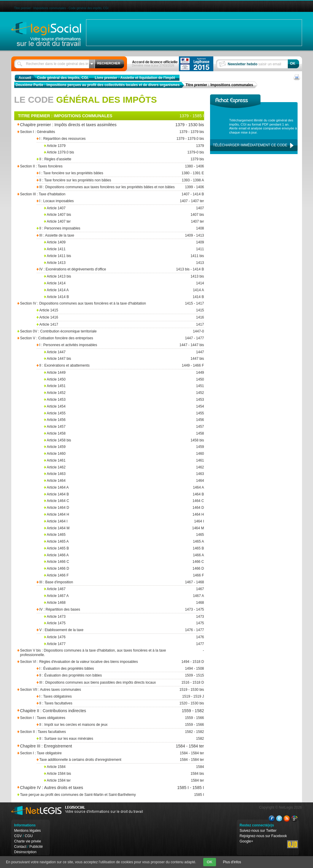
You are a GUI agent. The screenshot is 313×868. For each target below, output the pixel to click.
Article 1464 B (124, 494)
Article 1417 (120, 325)
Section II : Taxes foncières (103, 166)
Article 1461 (124, 461)
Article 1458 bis (124, 440)
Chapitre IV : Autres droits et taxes (95, 788)
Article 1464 (124, 481)
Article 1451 (124, 386)
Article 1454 (124, 407)
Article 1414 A (124, 290)
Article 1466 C (124, 562)
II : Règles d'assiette (120, 159)
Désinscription (25, 852)
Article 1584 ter (124, 781)
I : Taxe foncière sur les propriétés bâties (120, 173)
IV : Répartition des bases (120, 610)
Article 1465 (124, 535)
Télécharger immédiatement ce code (250, 145)
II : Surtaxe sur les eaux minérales (120, 739)
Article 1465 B (124, 548)
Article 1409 (124, 242)
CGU (29, 836)
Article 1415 (120, 310)
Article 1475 (124, 623)
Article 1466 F (124, 575)
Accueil (25, 78)
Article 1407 (124, 208)
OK (210, 862)
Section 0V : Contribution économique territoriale (103, 331)
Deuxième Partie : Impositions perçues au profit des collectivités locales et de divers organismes (98, 85)
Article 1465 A (124, 542)
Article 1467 (124, 589)
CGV (18, 836)
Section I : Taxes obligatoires (103, 718)
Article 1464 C (124, 501)
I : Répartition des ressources (120, 139)
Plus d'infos (232, 862)
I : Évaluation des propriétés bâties (120, 669)
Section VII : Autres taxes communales (103, 690)
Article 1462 (124, 467)
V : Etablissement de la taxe (120, 630)
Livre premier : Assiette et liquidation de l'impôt (135, 78)
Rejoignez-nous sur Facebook (263, 836)
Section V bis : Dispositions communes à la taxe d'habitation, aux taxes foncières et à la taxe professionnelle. (103, 653)
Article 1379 (124, 146)
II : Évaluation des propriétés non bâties (120, 675)
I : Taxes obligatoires (120, 697)
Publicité (36, 847)
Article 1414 (124, 283)
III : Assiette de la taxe (120, 236)
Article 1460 (124, 454)
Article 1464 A (124, 488)
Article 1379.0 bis (124, 152)
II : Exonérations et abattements (120, 366)
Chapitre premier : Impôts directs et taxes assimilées (95, 125)
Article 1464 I (124, 521)
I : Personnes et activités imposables (120, 345)
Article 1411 (124, 249)
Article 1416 (120, 317)
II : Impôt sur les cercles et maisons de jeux (120, 725)
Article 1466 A (124, 555)
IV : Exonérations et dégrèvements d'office (120, 269)
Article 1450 (124, 380)
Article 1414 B (124, 297)
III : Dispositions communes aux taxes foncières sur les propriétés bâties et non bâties (120, 187)
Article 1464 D (124, 508)
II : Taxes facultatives (120, 703)
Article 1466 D (124, 569)
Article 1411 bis (124, 256)
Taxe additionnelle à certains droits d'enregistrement (120, 760)
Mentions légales (28, 831)
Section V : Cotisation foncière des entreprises (103, 338)
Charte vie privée (28, 841)
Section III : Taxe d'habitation (103, 194)
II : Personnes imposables (120, 228)
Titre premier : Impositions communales (219, 85)
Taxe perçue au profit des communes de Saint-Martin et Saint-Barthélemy (103, 795)
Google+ (247, 841)
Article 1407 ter (124, 222)
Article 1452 (124, 393)
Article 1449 (124, 373)
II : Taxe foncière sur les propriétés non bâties (120, 180)
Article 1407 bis (124, 215)
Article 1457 (124, 427)
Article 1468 (124, 603)
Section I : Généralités (103, 132)
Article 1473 (124, 617)
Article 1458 (124, 434)
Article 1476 (124, 637)
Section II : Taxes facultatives (103, 732)
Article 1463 (124, 474)
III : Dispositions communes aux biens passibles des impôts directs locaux (120, 683)
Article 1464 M (124, 528)
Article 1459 (124, 447)
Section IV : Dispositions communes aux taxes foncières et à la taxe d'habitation (103, 304)
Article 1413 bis (124, 277)
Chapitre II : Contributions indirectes (95, 711)
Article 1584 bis (124, 774)
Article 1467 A (124, 596)
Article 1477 (124, 644)
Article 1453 (124, 400)
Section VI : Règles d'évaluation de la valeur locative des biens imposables (103, 662)
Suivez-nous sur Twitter (258, 831)
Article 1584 (124, 767)
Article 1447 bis (124, 359)
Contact (20, 847)
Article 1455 (124, 413)
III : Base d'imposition (120, 582)
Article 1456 (124, 420)
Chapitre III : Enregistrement (95, 746)
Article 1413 (124, 263)
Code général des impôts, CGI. (63, 78)
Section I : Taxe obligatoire (103, 753)
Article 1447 (124, 352)
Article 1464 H (124, 515)
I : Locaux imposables (120, 201)
